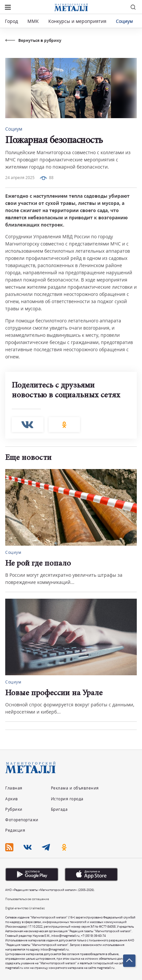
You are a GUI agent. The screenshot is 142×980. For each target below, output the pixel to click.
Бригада (59, 809)
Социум (124, 21)
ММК (33, 21)
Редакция (15, 830)
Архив (12, 799)
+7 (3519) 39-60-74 (93, 936)
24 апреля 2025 (20, 178)
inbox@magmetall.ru (65, 936)
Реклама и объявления (75, 788)
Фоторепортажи (22, 820)
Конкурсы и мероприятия (78, 21)
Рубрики (14, 809)
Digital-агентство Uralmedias (25, 908)
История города (67, 799)
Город (11, 21)
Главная (14, 788)
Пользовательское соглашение (27, 899)
